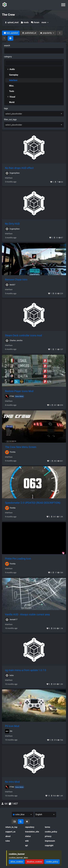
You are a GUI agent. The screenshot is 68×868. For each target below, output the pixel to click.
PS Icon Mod (12, 726)
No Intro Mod (12, 782)
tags (6, 108)
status (28, 836)
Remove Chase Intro (16, 280)
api (27, 845)
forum (35, 22)
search (7, 46)
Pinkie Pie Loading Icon (18, 559)
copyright (49, 845)
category (8, 57)
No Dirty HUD (12, 224)
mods (25, 22)
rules (8, 841)
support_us (10, 832)
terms (47, 827)
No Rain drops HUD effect (19, 168)
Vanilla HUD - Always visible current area (27, 615)
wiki (27, 841)
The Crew (8, 15)
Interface (9, 178)
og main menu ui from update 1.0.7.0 (26, 670)
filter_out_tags (10, 119)
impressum (50, 841)
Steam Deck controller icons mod (23, 335)
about (8, 836)
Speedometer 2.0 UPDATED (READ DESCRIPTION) (33, 503)
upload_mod (12, 22)
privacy (48, 836)
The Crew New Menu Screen (21, 447)
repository (30, 827)
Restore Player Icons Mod (19, 391)
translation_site (32, 832)
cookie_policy (51, 832)
